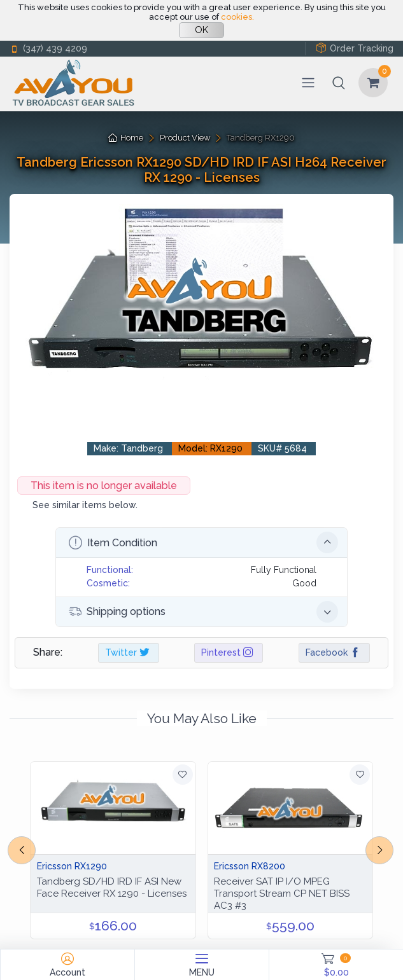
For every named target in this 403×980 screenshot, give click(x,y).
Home (126, 138)
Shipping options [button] (203, 612)
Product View (185, 138)
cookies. (237, 17)
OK (201, 30)
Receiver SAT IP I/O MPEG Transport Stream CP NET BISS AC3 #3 (282, 894)
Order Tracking (355, 48)
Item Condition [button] (203, 542)
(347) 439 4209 (48, 49)
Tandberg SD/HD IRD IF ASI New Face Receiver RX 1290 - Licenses (112, 887)
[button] (339, 83)
